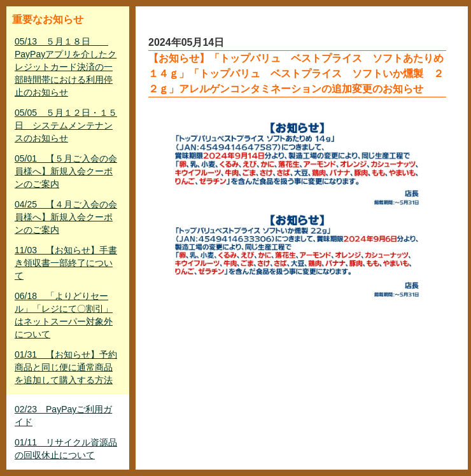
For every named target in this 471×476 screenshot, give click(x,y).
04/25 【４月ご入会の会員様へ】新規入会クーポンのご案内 (66, 217)
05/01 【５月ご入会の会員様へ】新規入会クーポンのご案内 (66, 171)
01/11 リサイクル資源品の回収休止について (66, 449)
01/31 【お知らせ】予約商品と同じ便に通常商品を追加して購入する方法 (66, 367)
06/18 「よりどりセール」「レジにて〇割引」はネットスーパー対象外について (64, 315)
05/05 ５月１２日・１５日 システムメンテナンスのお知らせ (66, 125)
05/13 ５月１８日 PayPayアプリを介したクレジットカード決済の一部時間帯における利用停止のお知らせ (66, 67)
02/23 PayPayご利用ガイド (63, 416)
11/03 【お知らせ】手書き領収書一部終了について (66, 263)
